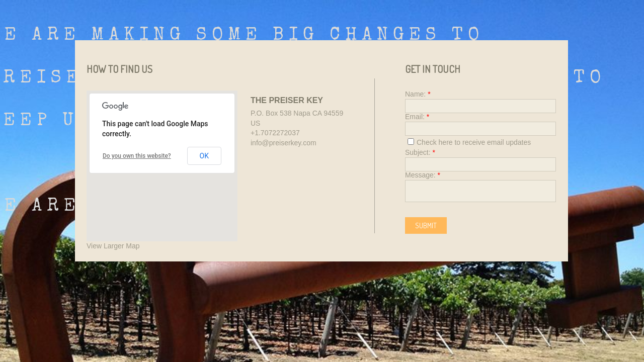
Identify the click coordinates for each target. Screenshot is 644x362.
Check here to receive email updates (469, 142)
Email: (417, 117)
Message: (423, 175)
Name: (418, 94)
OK (204, 156)
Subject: (420, 152)
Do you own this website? (137, 156)
